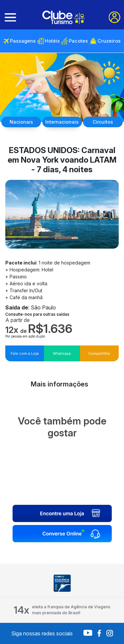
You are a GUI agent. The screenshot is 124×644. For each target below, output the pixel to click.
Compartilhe (99, 353)
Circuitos (103, 122)
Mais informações (60, 384)
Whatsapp (62, 353)
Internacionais (62, 122)
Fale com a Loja (25, 353)
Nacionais (21, 122)
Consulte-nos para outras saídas (37, 314)
